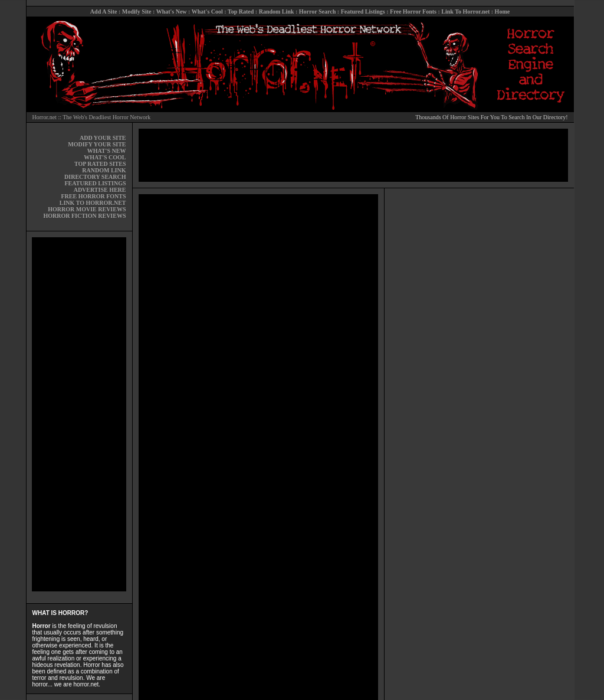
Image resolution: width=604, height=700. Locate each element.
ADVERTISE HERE (100, 190)
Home (503, 12)
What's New (172, 12)
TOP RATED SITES (100, 164)
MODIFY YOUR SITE (97, 144)
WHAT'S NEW (107, 151)
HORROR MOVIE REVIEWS (87, 209)
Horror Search (318, 12)
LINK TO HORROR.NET (93, 203)
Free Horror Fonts (413, 12)
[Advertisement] (79, 414)
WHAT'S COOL (105, 157)
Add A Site (104, 12)
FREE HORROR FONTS (93, 196)
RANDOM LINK (104, 170)
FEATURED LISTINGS (95, 183)
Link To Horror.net (465, 12)
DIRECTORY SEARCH (95, 177)
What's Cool (207, 12)
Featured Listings (363, 12)
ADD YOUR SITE (103, 138)
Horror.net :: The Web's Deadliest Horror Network (92, 117)
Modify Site (137, 12)
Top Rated (241, 12)
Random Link (277, 12)
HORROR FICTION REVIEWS (84, 216)
